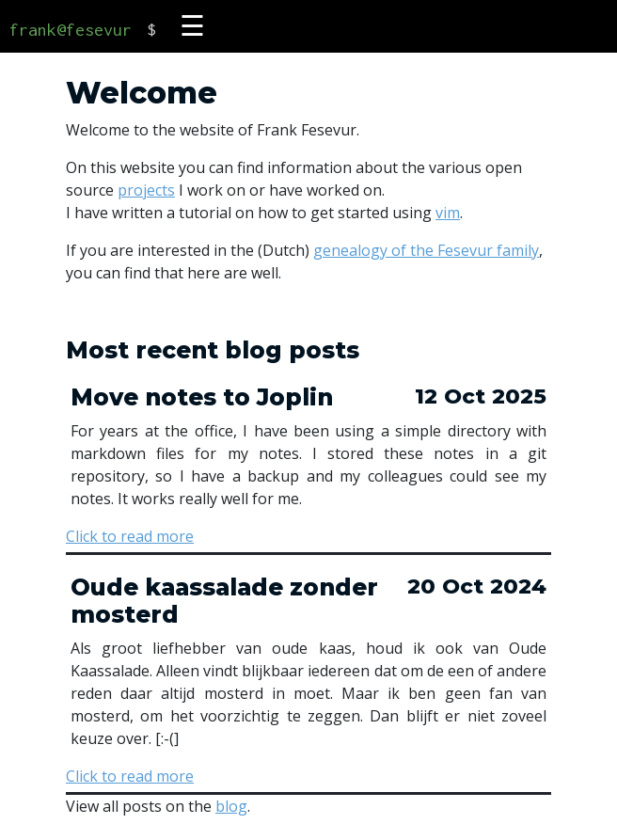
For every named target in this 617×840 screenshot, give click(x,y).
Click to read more (130, 536)
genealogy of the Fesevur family (426, 250)
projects (146, 190)
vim (448, 213)
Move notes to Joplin (202, 397)
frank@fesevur (71, 30)
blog (231, 806)
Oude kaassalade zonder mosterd (224, 601)
